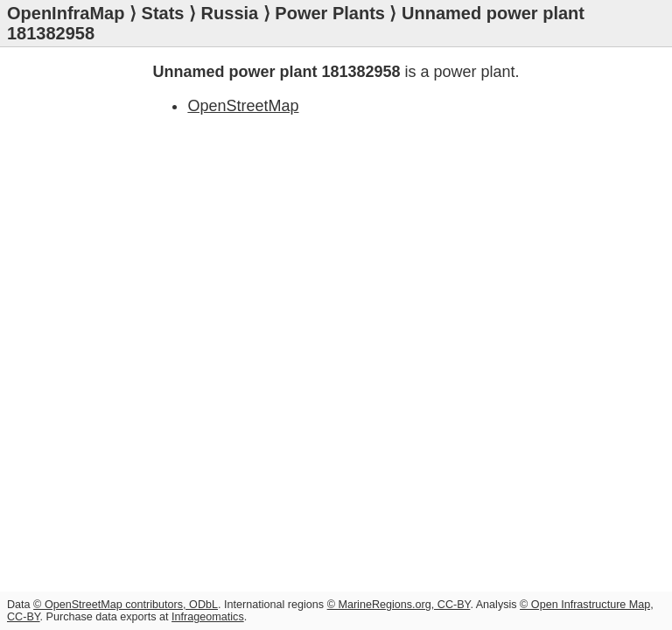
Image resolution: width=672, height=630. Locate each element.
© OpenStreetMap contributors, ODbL (126, 605)
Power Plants (330, 13)
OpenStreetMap (243, 106)
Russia (230, 13)
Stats (163, 13)
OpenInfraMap (66, 13)
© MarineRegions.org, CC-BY (399, 605)
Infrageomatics (208, 617)
